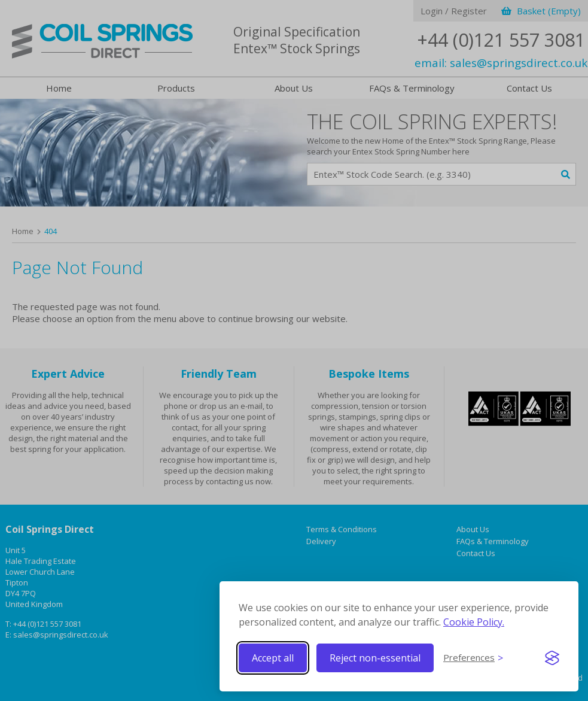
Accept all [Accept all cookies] (273, 658)
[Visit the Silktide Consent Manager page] (552, 658)
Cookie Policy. (474, 622)
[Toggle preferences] (473, 658)
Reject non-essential (375, 658)
